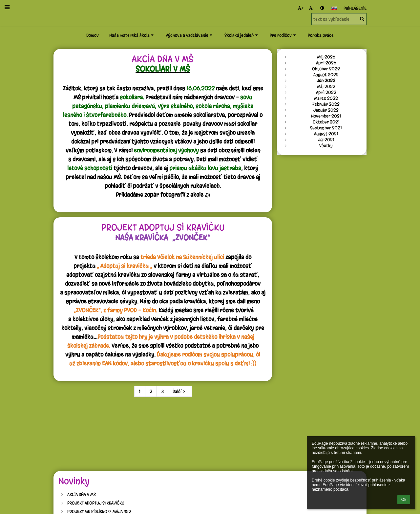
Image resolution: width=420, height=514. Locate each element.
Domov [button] (93, 35)
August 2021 (326, 134)
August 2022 (326, 75)
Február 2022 (326, 104)
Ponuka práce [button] (321, 35)
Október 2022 (326, 69)
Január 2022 (326, 110)
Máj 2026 (326, 57)
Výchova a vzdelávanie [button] (190, 35)
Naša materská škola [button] (132, 35)
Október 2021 (326, 122)
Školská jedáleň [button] (242, 35)
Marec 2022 (326, 98)
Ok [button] (404, 500)
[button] (334, 8)
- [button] (312, 8)
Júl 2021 (326, 139)
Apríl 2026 (326, 63)
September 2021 (326, 128)
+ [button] (301, 8)
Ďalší (180, 391)
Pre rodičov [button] (283, 35)
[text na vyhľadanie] (339, 19)
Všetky (326, 145)
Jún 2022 (326, 80)
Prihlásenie (355, 8)
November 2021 (326, 116)
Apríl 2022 (326, 92)
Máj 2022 (326, 86)
